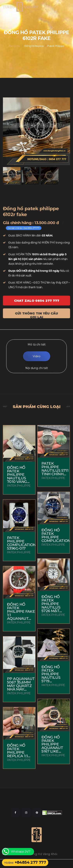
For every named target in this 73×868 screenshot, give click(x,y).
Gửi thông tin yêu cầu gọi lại (36, 315)
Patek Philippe (56, 46)
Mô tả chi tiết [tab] (37, 344)
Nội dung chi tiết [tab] (37, 368)
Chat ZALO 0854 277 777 (37, 301)
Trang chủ (15, 46)
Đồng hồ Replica (34, 46)
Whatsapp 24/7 (21, 852)
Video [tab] (37, 356)
